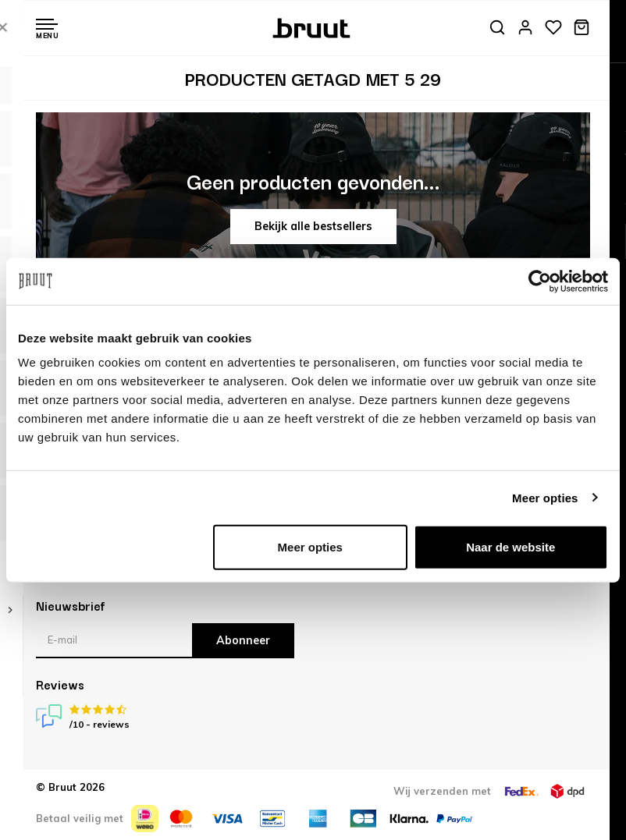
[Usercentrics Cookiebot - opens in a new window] (540, 281)
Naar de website (510, 547)
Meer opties (545, 497)
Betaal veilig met (80, 818)
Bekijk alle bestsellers (313, 226)
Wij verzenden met (442, 791)
